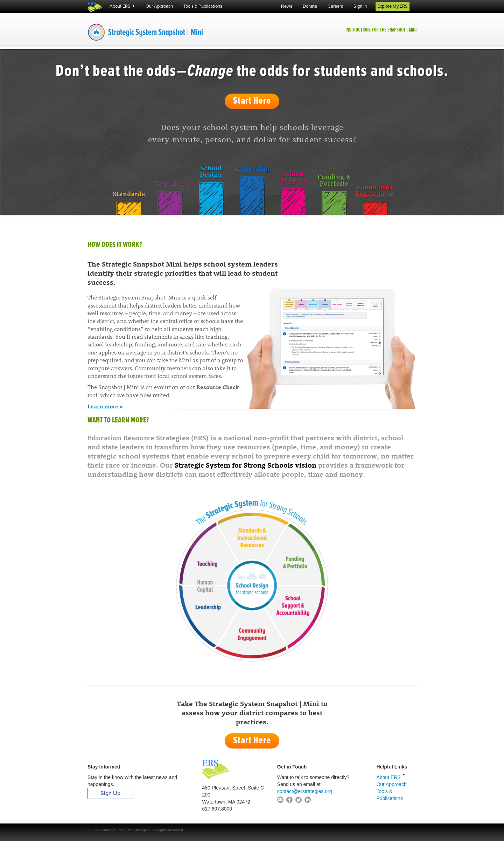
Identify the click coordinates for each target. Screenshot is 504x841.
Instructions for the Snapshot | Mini (381, 30)
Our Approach (159, 6)
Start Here (252, 101)
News (287, 6)
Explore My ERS (393, 6)
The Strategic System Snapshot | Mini (168, 32)
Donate (310, 6)
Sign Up (110, 793)
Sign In (360, 6)
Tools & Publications (203, 6)
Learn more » (105, 406)
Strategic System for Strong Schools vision (246, 465)
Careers (335, 6)
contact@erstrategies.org (305, 791)
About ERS (122, 6)
